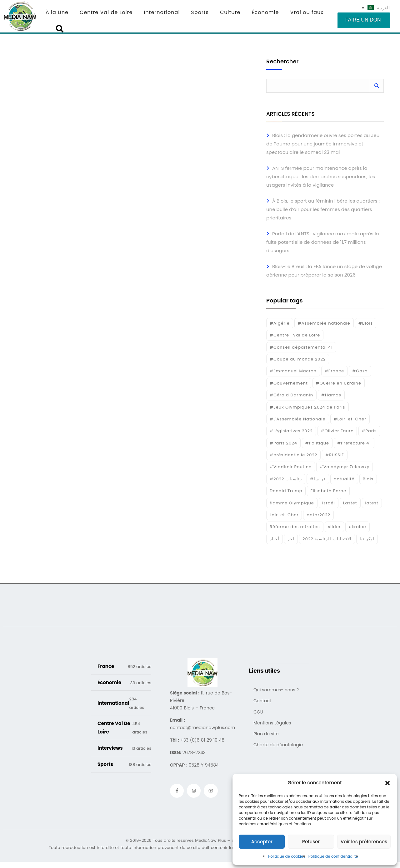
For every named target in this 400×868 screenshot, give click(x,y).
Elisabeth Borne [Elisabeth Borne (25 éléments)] (328, 491)
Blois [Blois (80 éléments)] (368, 479)
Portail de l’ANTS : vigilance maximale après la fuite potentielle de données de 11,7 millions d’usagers (323, 242)
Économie (265, 12)
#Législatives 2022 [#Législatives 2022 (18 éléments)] (291, 431)
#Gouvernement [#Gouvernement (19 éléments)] (289, 383)
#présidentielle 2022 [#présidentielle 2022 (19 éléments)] (293, 455)
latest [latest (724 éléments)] (372, 503)
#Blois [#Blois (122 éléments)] (366, 323)
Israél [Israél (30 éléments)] (329, 503)
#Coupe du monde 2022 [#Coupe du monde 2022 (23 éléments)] (298, 359)
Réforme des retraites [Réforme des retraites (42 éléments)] (295, 527)
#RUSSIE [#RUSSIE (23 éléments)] (335, 455)
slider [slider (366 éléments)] (335, 527)
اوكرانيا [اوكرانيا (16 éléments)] (367, 539)
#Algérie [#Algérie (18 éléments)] (280, 323)
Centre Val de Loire (106, 12)
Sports (200, 12)
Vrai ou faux (307, 12)
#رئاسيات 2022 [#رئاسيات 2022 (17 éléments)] (286, 479)
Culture (230, 12)
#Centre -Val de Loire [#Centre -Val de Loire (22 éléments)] (295, 335)
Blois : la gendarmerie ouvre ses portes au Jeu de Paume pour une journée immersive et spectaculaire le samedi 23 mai (323, 144)
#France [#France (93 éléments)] (334, 371)
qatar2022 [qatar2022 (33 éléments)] (318, 515)
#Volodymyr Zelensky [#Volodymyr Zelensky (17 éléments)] (345, 467)
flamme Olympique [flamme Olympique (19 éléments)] (292, 503)
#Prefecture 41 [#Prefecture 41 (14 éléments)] (354, 443)
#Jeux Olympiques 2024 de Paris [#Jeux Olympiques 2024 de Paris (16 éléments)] (307, 407)
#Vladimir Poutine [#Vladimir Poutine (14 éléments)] (291, 467)
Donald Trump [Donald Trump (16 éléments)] (286, 491)
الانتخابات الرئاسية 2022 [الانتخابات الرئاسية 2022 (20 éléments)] (327, 539)
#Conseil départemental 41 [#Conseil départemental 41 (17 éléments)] (301, 347)
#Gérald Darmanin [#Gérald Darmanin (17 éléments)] (291, 395)
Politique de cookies (287, 856)
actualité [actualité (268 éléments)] (344, 479)
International (162, 12)
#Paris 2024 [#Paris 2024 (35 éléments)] (283, 443)
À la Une (57, 12)
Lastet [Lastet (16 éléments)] (350, 503)
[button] (387, 783)
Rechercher (282, 62)
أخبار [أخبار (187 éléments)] (275, 539)
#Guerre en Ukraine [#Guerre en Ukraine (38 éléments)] (339, 383)
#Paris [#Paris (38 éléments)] (369, 431)
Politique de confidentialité (333, 856)
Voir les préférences (364, 842)
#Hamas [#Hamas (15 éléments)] (331, 395)
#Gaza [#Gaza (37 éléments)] (360, 371)
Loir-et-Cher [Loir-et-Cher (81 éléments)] (284, 515)
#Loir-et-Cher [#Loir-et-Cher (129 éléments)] (350, 419)
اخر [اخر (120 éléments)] (291, 539)
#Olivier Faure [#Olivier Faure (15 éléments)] (337, 431)
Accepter (262, 842)
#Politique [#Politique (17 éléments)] (317, 443)
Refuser (311, 842)
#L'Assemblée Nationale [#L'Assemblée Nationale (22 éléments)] (298, 419)
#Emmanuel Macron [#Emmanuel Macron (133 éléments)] (293, 371)
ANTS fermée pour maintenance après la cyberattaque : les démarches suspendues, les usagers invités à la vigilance (321, 177)
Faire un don (363, 20)
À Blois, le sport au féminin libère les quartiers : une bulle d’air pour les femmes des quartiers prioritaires (323, 209)
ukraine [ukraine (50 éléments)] (357, 527)
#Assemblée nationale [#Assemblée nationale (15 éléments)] (324, 323)
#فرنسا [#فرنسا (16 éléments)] (318, 479)
